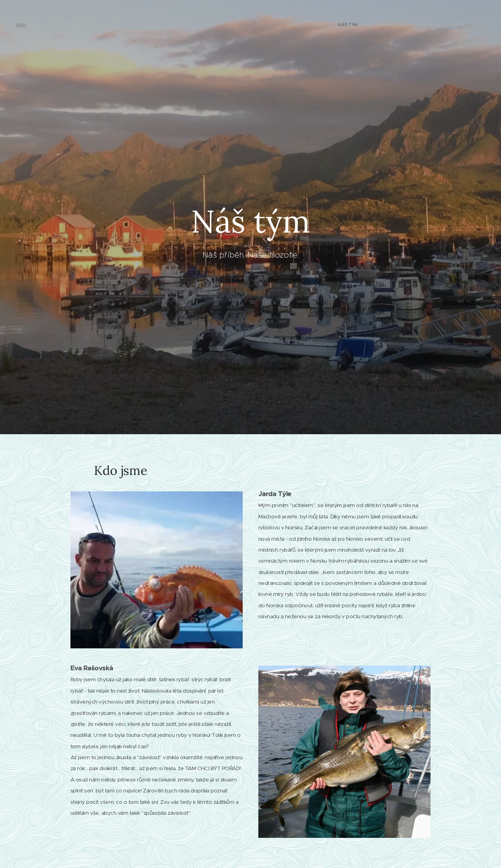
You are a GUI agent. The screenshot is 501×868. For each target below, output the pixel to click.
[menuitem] (439, 25)
